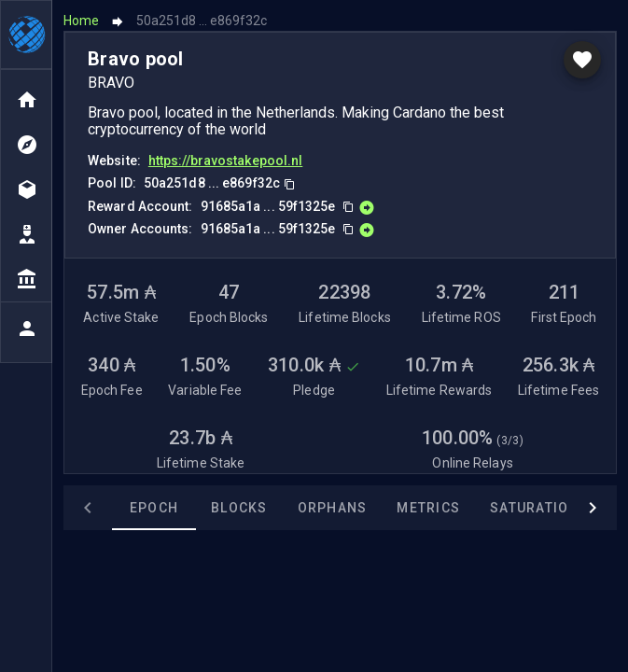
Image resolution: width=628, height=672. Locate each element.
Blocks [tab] (239, 508)
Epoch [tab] (154, 508)
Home (81, 21)
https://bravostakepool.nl (226, 161)
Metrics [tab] (428, 508)
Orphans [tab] (333, 508)
